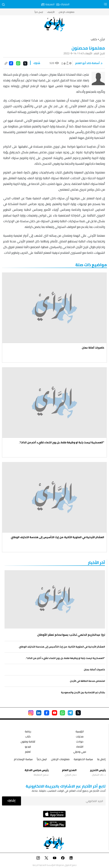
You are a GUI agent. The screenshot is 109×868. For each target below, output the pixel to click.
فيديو (28, 747)
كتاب (28, 737)
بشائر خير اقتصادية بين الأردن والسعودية (83, 692)
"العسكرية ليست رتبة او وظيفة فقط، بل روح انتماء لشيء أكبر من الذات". (62, 442)
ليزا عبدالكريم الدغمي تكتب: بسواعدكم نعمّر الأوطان (71, 635)
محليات (80, 737)
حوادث (80, 742)
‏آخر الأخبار (96, 563)
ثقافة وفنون (28, 742)
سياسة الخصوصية (83, 760)
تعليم (28, 752)
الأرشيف (51, 12)
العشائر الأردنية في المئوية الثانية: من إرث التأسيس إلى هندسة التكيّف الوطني (57, 537)
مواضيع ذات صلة (91, 265)
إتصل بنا (101, 760)
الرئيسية (80, 732)
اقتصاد (80, 747)
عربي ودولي (80, 752)
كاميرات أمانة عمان (93, 348)
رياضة (28, 732)
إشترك (11, 800)
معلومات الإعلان (67, 12)
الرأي (102, 39)
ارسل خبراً (39, 12)
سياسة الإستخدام (23, 760)
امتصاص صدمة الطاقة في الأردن (87, 681)
